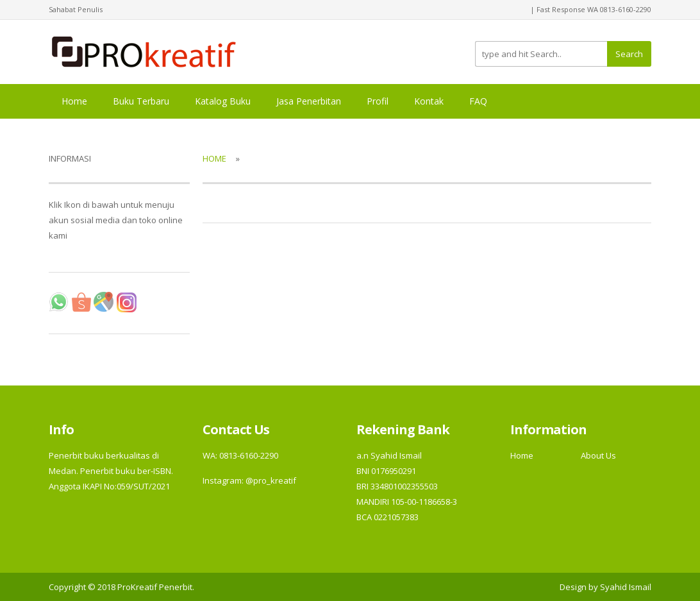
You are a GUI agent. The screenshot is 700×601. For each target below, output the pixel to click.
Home (74, 101)
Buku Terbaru (141, 101)
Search (629, 54)
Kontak (429, 101)
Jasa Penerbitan (309, 101)
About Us (598, 455)
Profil (378, 101)
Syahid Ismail (626, 587)
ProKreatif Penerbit (155, 587)
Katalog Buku (223, 101)
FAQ (478, 101)
